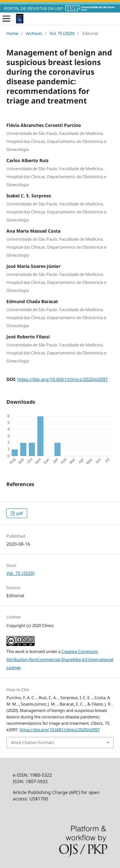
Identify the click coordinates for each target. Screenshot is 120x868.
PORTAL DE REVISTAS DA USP (34, 9)
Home (12, 33)
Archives (34, 33)
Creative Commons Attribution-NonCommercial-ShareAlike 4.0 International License (60, 659)
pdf (19, 513)
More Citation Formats (32, 742)
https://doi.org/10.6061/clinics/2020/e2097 (63, 379)
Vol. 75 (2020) (62, 33)
